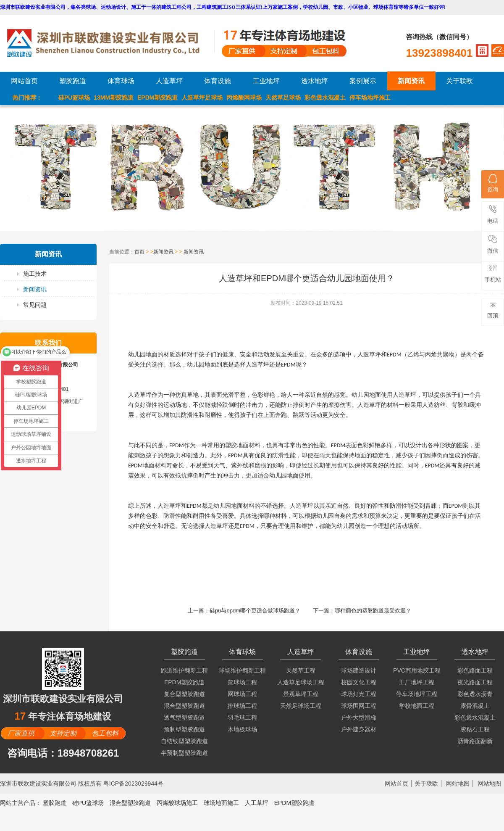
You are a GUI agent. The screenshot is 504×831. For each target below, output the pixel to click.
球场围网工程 (359, 706)
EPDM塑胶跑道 (157, 98)
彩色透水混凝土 (325, 98)
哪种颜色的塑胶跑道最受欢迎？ (373, 611)
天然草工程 (301, 670)
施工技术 (35, 274)
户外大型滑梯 (359, 718)
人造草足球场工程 (301, 682)
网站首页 (24, 81)
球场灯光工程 (359, 694)
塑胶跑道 (73, 81)
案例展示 (363, 81)
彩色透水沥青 (475, 694)
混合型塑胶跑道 (184, 706)
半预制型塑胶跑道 (184, 753)
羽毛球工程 (242, 718)
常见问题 (35, 305)
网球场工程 (242, 694)
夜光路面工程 (475, 682)
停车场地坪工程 (417, 694)
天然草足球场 (283, 98)
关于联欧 (459, 81)
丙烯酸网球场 (244, 98)
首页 (139, 252)
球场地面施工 (221, 803)
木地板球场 (242, 729)
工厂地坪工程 (417, 682)
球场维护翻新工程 (242, 670)
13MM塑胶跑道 (114, 98)
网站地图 (458, 784)
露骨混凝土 (475, 706)
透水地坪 (315, 81)
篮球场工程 (242, 682)
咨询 (493, 183)
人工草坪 (257, 803)
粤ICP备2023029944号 (133, 784)
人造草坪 (169, 81)
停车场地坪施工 (370, 98)
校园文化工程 (359, 682)
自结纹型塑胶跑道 (184, 741)
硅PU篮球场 (74, 98)
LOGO (110, 43)
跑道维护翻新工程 (184, 670)
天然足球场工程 (301, 706)
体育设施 (218, 81)
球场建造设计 (359, 670)
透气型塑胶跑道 (184, 718)
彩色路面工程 (475, 670)
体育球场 (121, 81)
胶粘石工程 (475, 729)
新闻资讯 (411, 81)
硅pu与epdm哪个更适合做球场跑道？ (255, 611)
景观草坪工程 (301, 694)
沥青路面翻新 (475, 741)
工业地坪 (266, 81)
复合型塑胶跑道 (184, 694)
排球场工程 (242, 706)
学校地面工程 (417, 706)
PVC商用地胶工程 (417, 670)
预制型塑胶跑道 (184, 729)
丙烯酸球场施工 (177, 803)
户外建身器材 (359, 729)
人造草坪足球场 (202, 98)
